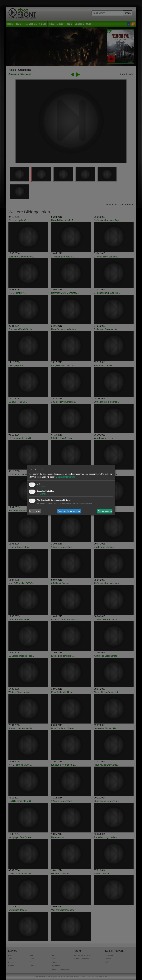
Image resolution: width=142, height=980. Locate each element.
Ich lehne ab (35, 511)
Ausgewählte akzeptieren (69, 511)
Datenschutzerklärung (65, 477)
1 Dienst (41, 487)
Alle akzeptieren (105, 511)
